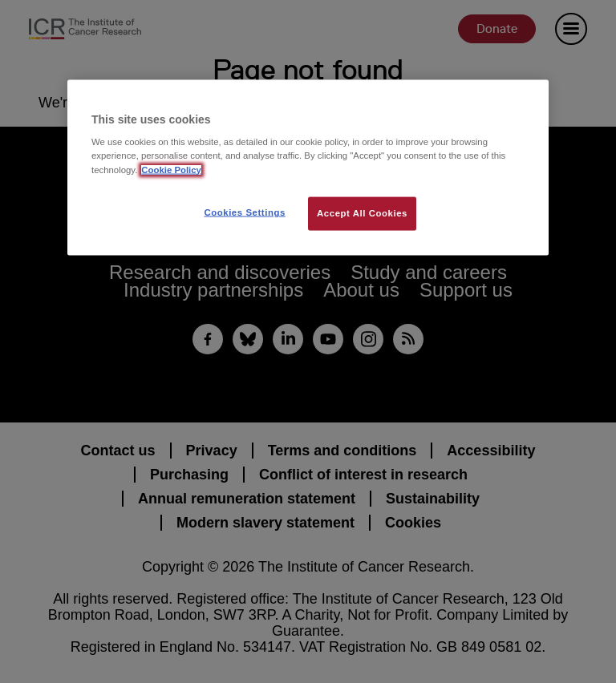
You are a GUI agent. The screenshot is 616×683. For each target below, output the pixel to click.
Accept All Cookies (362, 212)
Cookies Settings (244, 212)
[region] (308, 167)
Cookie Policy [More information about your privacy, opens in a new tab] (171, 169)
